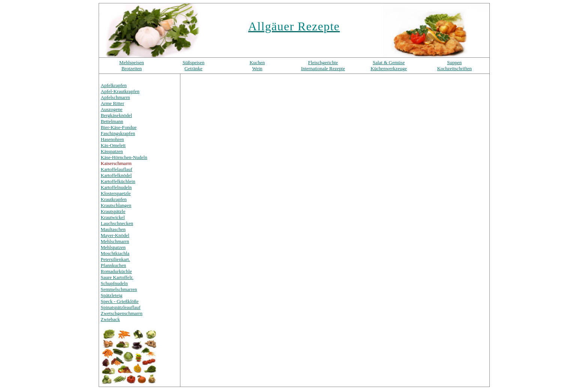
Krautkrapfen (114, 199)
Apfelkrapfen (114, 85)
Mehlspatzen (113, 247)
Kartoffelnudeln (116, 187)
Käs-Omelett (113, 145)
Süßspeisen (194, 62)
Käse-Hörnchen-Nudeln (124, 157)
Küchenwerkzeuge (389, 68)
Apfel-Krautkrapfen (120, 91)
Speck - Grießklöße (120, 301)
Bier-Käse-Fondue (119, 127)
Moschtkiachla (115, 253)
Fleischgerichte (323, 62)
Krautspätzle (113, 211)
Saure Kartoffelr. (117, 277)
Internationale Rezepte (323, 68)
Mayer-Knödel (115, 235)
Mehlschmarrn (115, 241)
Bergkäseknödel (117, 115)
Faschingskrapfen (118, 133)
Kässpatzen (112, 151)
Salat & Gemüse (389, 62)
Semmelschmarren (119, 289)
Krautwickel (113, 217)
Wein (257, 68)
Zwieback (110, 319)
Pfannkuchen (114, 265)
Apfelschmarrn (115, 97)
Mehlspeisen (132, 62)
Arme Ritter (112, 103)
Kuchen (257, 62)
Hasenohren (112, 139)
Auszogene (112, 109)
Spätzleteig (112, 295)
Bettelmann (112, 121)
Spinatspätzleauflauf (121, 307)
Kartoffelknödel (116, 175)
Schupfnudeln (114, 283)
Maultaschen (113, 229)
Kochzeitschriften (454, 68)
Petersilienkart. (115, 259)
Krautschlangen (116, 205)
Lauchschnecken (117, 223)
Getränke (193, 68)
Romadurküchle (116, 271)
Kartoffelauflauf (117, 169)
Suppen (454, 62)
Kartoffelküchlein (118, 181)
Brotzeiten (132, 68)
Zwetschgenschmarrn (122, 313)
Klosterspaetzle (116, 193)
